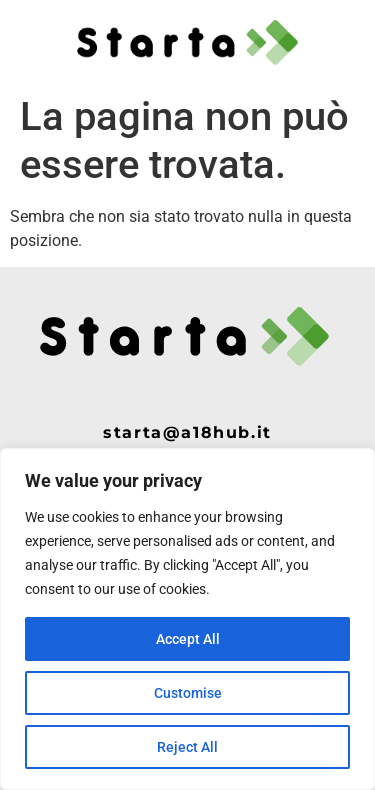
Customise (188, 693)
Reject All (187, 747)
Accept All (188, 639)
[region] (187, 619)
